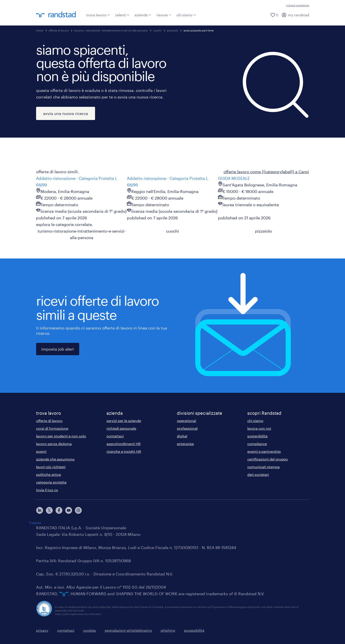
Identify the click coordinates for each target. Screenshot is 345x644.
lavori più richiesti (51, 467)
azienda (143, 15)
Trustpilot (35, 523)
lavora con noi (259, 428)
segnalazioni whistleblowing (128, 630)
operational (186, 421)
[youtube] (69, 510)
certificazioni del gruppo (268, 459)
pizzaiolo (172, 30)
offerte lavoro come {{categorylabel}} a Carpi (266, 172)
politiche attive (49, 474)
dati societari (258, 474)
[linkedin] (40, 510)
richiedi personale (121, 428)
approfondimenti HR (124, 444)
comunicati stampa (263, 467)
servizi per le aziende (124, 421)
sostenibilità (257, 436)
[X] (49, 510)
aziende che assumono (55, 459)
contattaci (115, 436)
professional (187, 428)
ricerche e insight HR (124, 451)
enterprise (185, 444)
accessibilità (194, 630)
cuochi (157, 30)
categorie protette (51, 482)
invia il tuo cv (47, 490)
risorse (164, 15)
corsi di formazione (52, 428)
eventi (41, 451)
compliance (257, 444)
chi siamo (186, 15)
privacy (42, 630)
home (40, 30)
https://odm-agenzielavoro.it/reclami (78, 614)
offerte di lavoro (59, 30)
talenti (122, 15)
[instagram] (78, 510)
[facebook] (59, 510)
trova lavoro (98, 15)
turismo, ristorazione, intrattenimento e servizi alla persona (111, 30)
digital (182, 436)
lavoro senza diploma (54, 444)
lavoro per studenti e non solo (61, 436)
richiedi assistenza (298, 5)
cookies (90, 630)
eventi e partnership (264, 451)
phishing (168, 630)
